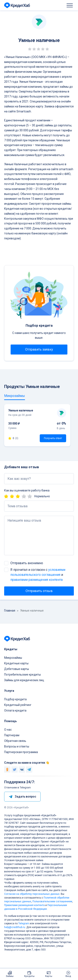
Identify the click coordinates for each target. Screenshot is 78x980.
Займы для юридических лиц (24, 680)
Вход (68, 976)
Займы (10, 976)
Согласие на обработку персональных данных (32, 894)
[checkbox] (6, 563)
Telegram (24, 923)
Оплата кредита (15, 710)
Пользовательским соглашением (52, 901)
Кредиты (29, 976)
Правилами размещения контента (24, 905)
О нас (8, 730)
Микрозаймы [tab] (15, 396)
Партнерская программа (21, 752)
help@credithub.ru (15, 927)
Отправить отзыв (39, 591)
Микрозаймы (13, 658)
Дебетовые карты (17, 669)
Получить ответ (53, 438)
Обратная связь (15, 741)
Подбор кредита (15, 699)
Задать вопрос (22, 797)
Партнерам (12, 735)
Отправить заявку (39, 349)
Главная (10, 611)
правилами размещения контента (37, 580)
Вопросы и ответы (17, 746)
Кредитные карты (16, 663)
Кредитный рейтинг (18, 705)
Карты (49, 976)
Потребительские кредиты (22, 675)
